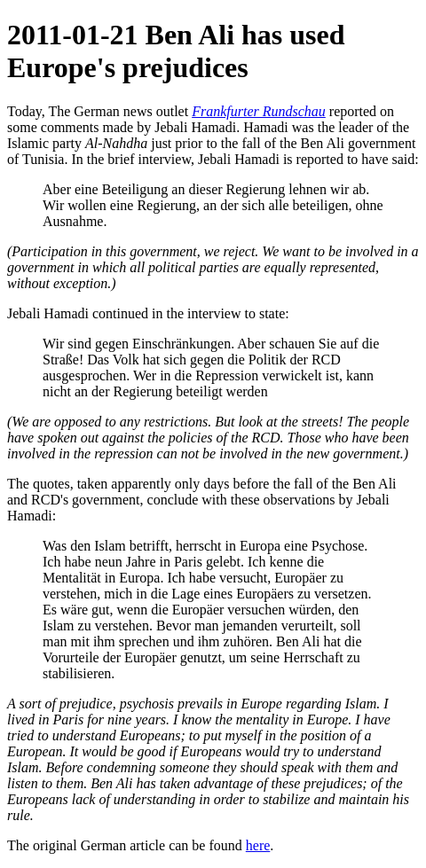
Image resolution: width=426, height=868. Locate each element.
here (258, 845)
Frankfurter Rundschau (259, 111)
